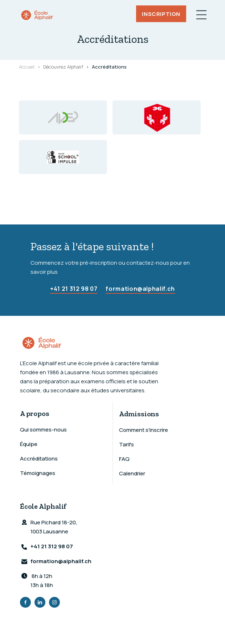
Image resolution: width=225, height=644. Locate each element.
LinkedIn (40, 602)
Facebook (25, 602)
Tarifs (126, 444)
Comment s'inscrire (144, 430)
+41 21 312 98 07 (74, 289)
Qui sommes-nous (43, 430)
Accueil (27, 67)
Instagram (54, 602)
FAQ (124, 459)
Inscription (161, 14)
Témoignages (38, 473)
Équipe (29, 444)
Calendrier (132, 473)
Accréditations (39, 459)
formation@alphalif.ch (140, 289)
